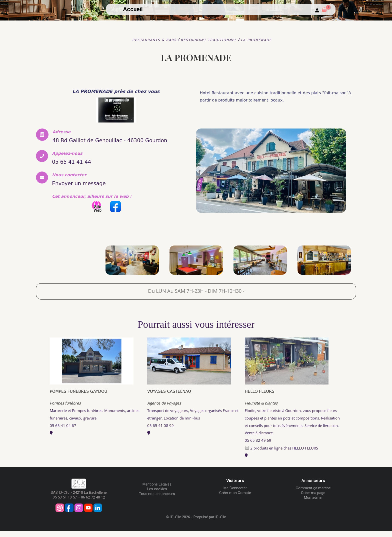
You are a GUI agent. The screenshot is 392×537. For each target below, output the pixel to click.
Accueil (133, 9)
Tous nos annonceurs (157, 500)
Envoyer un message (86, 190)
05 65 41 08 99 (160, 432)
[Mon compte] (317, 11)
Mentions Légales (157, 491)
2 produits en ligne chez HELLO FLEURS (287, 454)
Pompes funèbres (66, 409)
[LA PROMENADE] (68, 266)
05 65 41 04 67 (63, 432)
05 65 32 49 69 (258, 447)
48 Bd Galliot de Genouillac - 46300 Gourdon (111, 143)
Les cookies (157, 495)
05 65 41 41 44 (77, 168)
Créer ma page (313, 499)
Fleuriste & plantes (262, 409)
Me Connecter (235, 494)
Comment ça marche (313, 494)
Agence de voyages (165, 409)
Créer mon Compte (235, 499)
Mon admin (313, 504)
